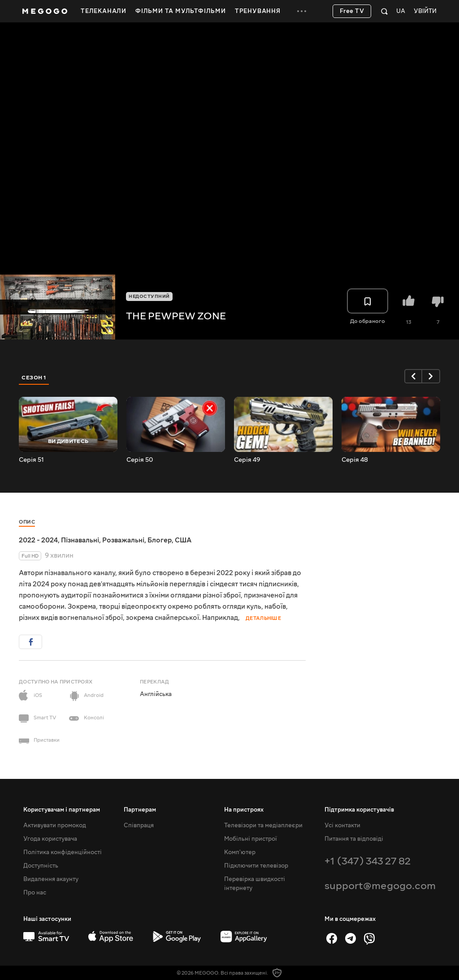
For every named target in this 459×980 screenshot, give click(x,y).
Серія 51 (31, 460)
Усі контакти (342, 825)
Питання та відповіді (354, 839)
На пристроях (244, 810)
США (183, 540)
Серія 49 (247, 460)
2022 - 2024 (38, 540)
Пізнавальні (80, 540)
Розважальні (123, 540)
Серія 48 (355, 460)
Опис (27, 522)
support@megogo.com (380, 886)
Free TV (352, 11)
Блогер (160, 540)
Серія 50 (140, 460)
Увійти (425, 11)
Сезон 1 (34, 378)
